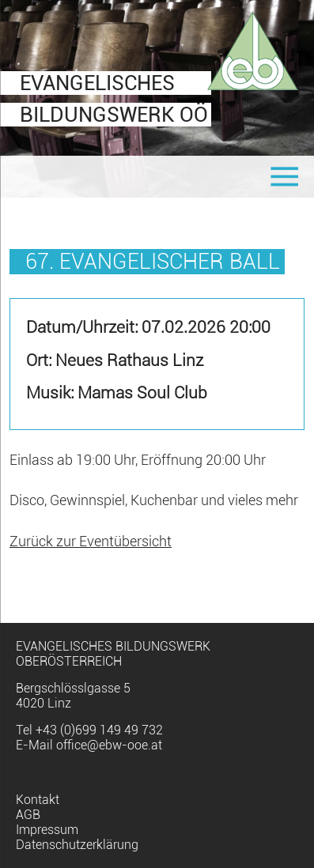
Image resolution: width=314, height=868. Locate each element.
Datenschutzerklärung (77, 845)
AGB (28, 815)
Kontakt (38, 800)
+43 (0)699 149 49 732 (99, 730)
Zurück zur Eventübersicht (91, 542)
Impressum (47, 830)
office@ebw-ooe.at (109, 745)
